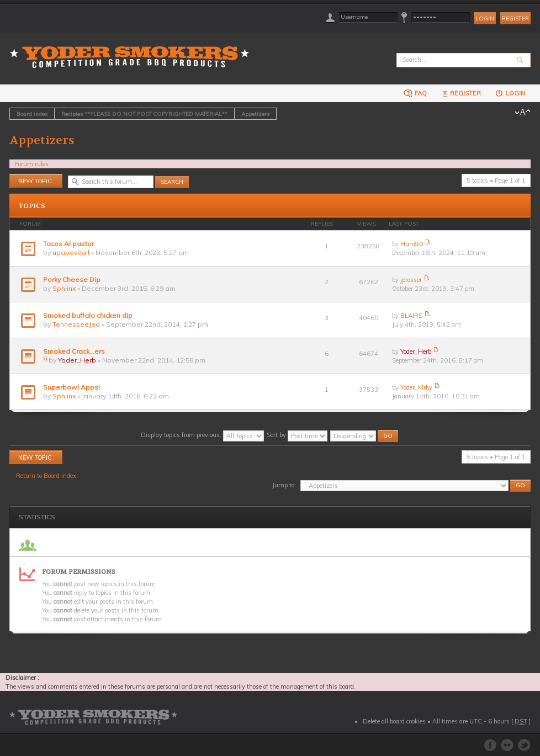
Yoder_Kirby (416, 387)
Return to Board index (46, 476)
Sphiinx (64, 288)
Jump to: (284, 485)
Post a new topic (36, 181)
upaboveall (71, 252)
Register (515, 18)
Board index (32, 114)
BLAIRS (411, 316)
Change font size (523, 113)
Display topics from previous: (202, 435)
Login (510, 93)
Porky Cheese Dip (72, 279)
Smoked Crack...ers (74, 351)
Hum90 (412, 244)
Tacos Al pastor (68, 244)
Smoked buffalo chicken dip (88, 315)
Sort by (297, 435)
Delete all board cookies (394, 721)
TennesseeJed (76, 324)
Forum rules (32, 164)
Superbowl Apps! (72, 387)
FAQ (415, 93)
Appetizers (255, 114)
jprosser (411, 280)
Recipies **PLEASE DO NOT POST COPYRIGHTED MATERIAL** (144, 114)
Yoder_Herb (77, 360)
